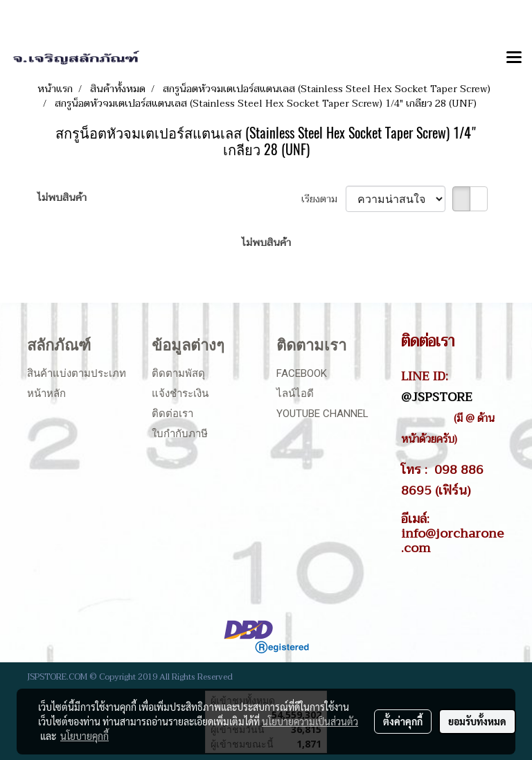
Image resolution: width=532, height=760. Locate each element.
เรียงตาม (323, 199)
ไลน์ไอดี (295, 394)
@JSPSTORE (437, 397)
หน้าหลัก (46, 394)
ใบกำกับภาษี (180, 434)
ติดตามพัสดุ (178, 373)
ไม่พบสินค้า (62, 198)
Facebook (302, 373)
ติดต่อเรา (172, 414)
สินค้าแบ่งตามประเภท (77, 373)
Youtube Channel (322, 414)
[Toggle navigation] (514, 58)
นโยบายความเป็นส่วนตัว (310, 721)
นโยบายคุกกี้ (85, 736)
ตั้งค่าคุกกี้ (403, 721)
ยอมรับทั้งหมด (477, 721)
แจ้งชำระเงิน (180, 394)
